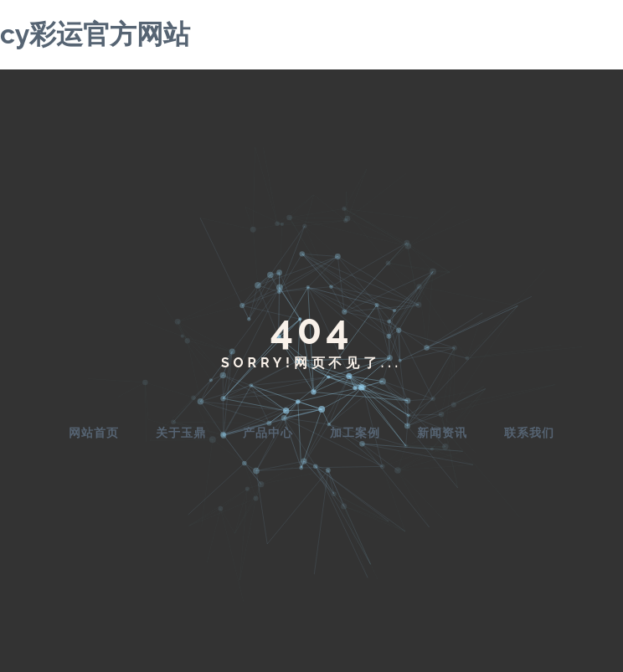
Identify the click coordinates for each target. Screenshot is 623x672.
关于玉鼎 (181, 433)
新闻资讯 (442, 433)
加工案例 (355, 433)
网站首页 (94, 433)
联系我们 (529, 433)
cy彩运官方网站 (95, 34)
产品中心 (268, 433)
